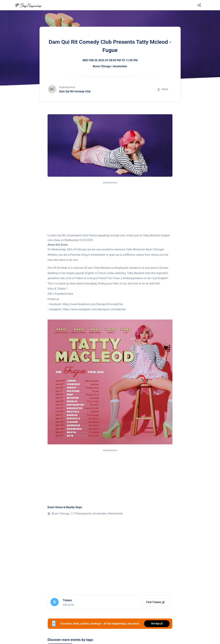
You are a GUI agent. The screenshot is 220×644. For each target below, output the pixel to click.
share (163, 89)
